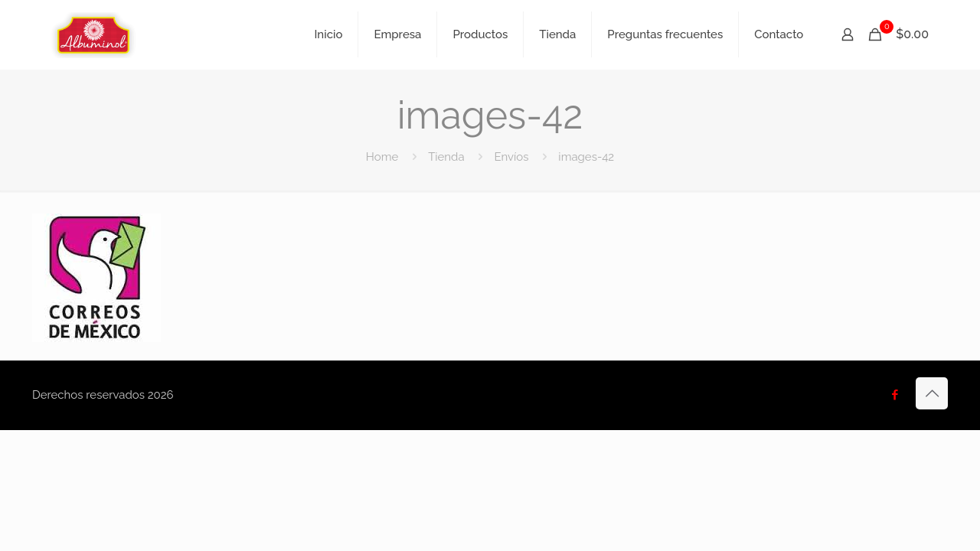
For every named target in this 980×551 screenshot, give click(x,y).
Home (382, 157)
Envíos (511, 157)
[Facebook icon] (895, 395)
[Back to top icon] (932, 393)
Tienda (446, 157)
